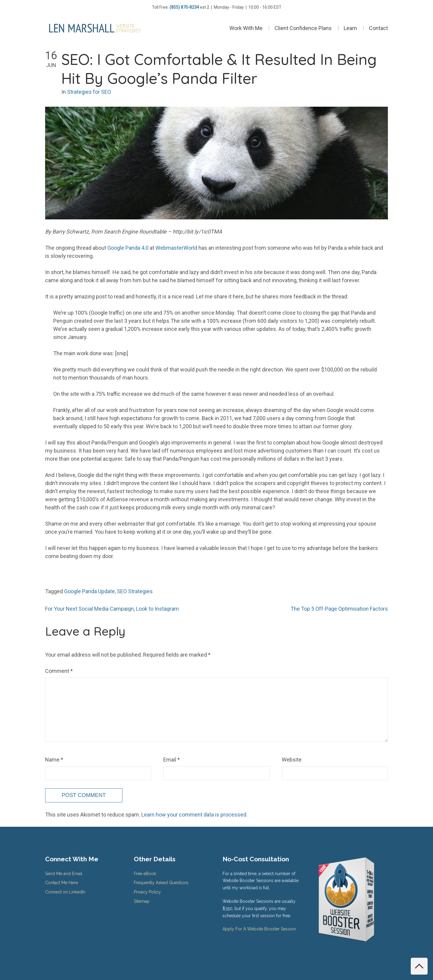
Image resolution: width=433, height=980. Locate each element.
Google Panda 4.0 (128, 248)
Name (54, 760)
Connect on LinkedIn (65, 892)
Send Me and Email (64, 874)
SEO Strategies (135, 591)
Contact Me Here (61, 883)
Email (172, 760)
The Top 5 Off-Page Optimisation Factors (339, 609)
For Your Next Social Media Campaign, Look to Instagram (112, 609)
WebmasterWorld (176, 248)
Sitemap (142, 901)
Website (292, 760)
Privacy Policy (147, 892)
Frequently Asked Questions (161, 883)
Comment (59, 671)
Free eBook (145, 874)
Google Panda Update (89, 591)
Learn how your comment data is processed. (194, 815)
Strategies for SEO (89, 92)
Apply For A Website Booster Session (259, 929)
